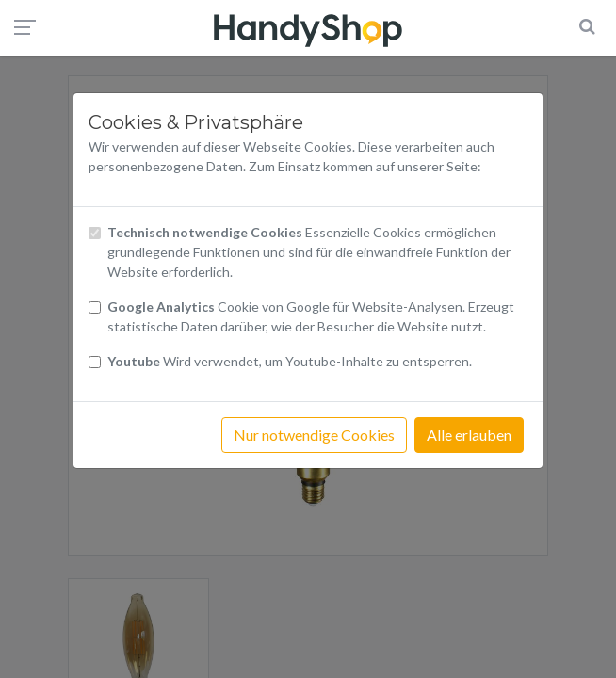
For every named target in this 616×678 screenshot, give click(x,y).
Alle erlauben (469, 435)
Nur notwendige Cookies (314, 435)
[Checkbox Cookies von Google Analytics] (95, 307)
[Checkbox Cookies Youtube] (95, 362)
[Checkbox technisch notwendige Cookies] (95, 233)
